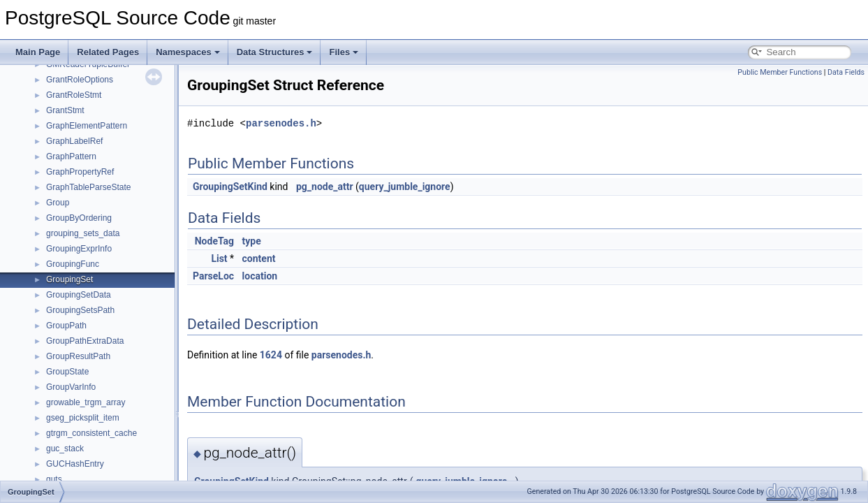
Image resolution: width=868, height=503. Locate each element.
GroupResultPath (78, 356)
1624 (271, 355)
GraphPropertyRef (80, 172)
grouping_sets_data (83, 233)
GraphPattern (71, 156)
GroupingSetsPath (80, 310)
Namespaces (188, 52)
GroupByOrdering (79, 218)
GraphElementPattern (87, 126)
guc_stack (65, 449)
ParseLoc (213, 276)
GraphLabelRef (74, 141)
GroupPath (66, 326)
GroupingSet (69, 279)
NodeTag (214, 241)
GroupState (67, 372)
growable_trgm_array (86, 402)
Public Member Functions (780, 72)
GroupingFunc (73, 264)
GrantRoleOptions (80, 80)
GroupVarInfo (71, 387)
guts (54, 479)
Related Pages (108, 52)
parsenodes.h (281, 123)
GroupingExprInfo (79, 249)
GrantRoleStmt (74, 95)
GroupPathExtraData (85, 341)
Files (344, 52)
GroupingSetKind (230, 187)
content (259, 258)
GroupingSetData (79, 295)
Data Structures (275, 52)
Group (58, 203)
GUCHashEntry (75, 464)
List (219, 258)
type (252, 241)
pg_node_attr (325, 187)
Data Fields (846, 72)
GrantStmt (65, 110)
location (260, 276)
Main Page (38, 52)
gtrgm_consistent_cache (91, 433)
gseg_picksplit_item (83, 418)
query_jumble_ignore (405, 187)
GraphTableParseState (88, 187)
